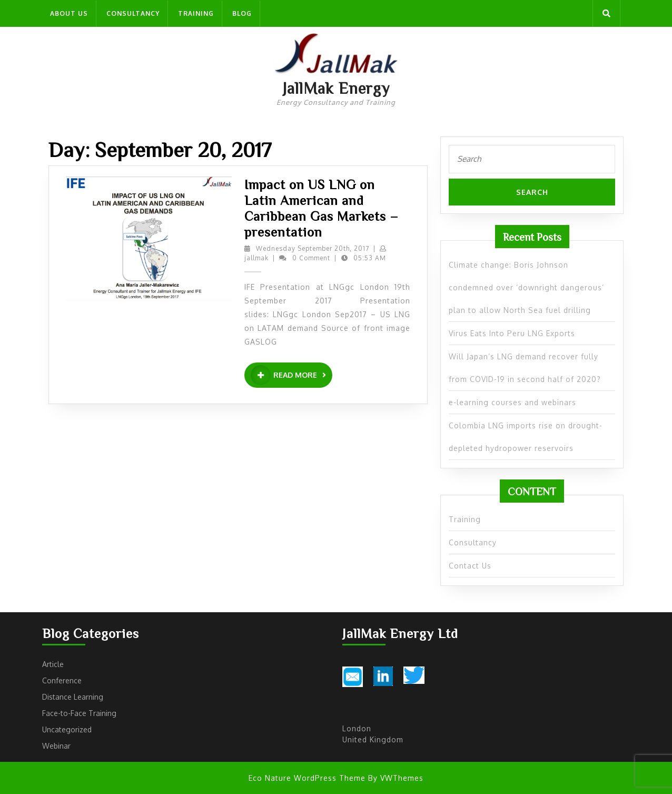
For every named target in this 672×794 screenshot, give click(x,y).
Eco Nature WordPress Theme (307, 778)
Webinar (56, 746)
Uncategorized (67, 729)
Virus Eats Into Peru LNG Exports (512, 333)
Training (196, 13)
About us (69, 13)
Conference (62, 680)
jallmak (256, 258)
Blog (242, 13)
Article (53, 664)
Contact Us (470, 566)
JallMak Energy (336, 88)
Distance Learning (73, 697)
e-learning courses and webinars (512, 402)
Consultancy (133, 13)
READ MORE (291, 375)
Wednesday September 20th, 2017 (313, 248)
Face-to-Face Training (79, 713)
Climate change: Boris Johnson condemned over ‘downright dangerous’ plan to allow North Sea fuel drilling (526, 287)
